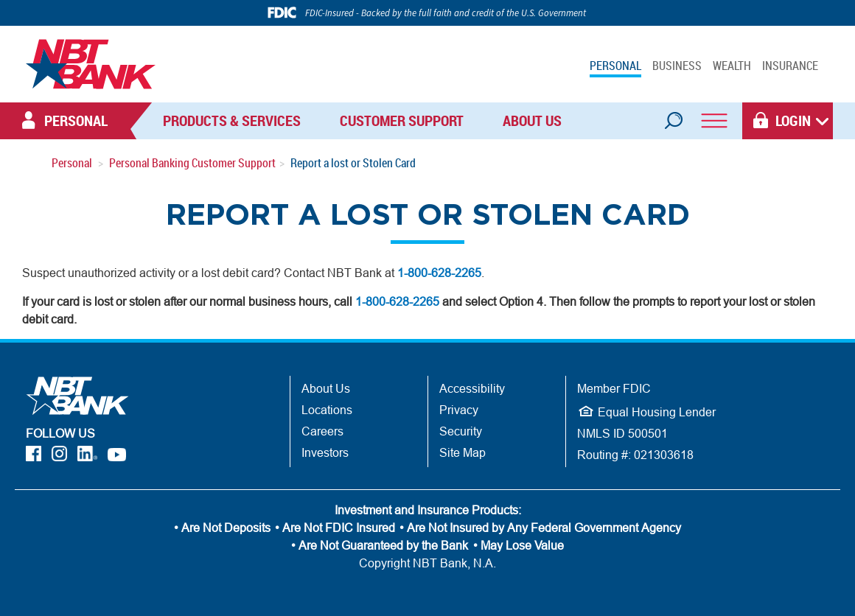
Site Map (463, 452)
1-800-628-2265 (439, 273)
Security (461, 431)
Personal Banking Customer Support (192, 163)
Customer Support (402, 120)
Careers (322, 431)
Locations (327, 410)
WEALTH (732, 66)
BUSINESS (677, 66)
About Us (532, 120)
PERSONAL (615, 66)
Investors (325, 452)
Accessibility (472, 388)
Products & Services (232, 120)
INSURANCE (790, 66)
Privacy (459, 410)
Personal (72, 163)
